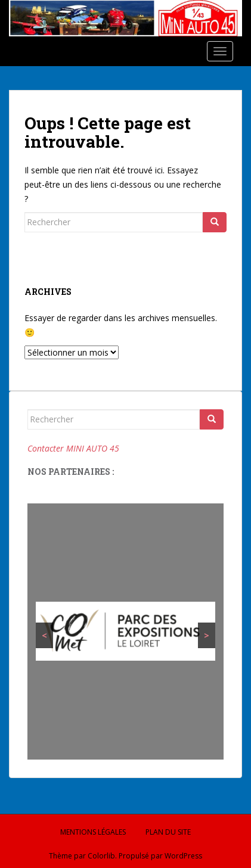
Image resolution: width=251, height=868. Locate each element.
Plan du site (168, 832)
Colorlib (101, 856)
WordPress (183, 856)
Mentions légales (93, 832)
